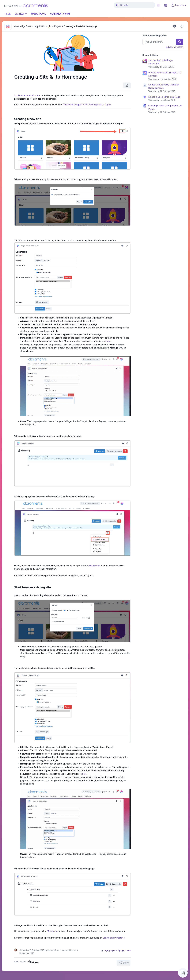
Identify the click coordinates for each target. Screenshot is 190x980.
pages (112, 950)
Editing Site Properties (114, 938)
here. (108, 341)
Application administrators (27, 96)
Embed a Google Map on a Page (166, 99)
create (128, 950)
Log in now (179, 5)
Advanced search (175, 47)
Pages (57, 26)
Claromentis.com (60, 14)
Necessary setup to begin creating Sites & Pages (87, 105)
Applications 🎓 (43, 26)
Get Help (20, 14)
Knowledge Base (22, 26)
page (106, 950)
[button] (159, 5)
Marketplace (38, 14)
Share (124, 963)
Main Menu (94, 566)
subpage (120, 950)
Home (8, 14)
